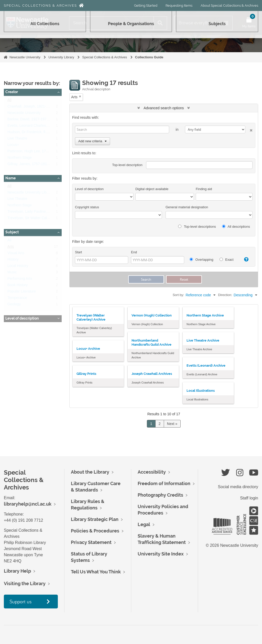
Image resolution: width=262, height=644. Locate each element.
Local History (18, 267)
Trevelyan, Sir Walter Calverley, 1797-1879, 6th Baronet (52, 219)
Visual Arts (16, 254)
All (9, 101)
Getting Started (146, 6)
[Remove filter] (80, 96)
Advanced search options (164, 108)
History (13, 260)
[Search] (111, 23)
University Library (61, 57)
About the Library (90, 472)
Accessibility (152, 472)
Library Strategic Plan (95, 519)
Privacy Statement (91, 542)
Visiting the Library (25, 583)
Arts (11, 248)
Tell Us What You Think (96, 572)
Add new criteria (92, 141)
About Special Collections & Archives (229, 6)
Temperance (17, 299)
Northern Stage (20, 159)
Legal (144, 524)
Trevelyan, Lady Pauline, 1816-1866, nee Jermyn (46, 213)
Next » (172, 424)
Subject (12, 232)
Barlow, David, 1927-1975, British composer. (43, 120)
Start (78, 252)
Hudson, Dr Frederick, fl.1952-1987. (36, 133)
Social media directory (238, 487)
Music (12, 273)
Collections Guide (149, 57)
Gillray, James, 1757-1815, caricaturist (38, 165)
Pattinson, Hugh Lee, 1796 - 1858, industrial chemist (49, 152)
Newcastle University (25, 57)
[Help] (245, 259)
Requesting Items (179, 6)
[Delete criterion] (249, 129)
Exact (227, 260)
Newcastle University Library (30, 193)
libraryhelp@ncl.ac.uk (28, 504)
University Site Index (161, 554)
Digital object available (152, 189)
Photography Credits (160, 495)
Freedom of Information (164, 483)
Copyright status (87, 207)
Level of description (22, 318)
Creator (12, 92)
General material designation (187, 207)
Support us (20, 601)
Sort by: (178, 295)
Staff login (249, 498)
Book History (18, 286)
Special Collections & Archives (40, 6)
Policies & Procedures (95, 531)
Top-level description (127, 165)
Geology (14, 305)
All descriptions (236, 227)
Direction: (225, 295)
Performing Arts (20, 280)
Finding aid (204, 189)
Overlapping (201, 260)
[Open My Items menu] (249, 23)
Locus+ (13, 146)
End (134, 252)
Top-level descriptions (197, 227)
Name (10, 178)
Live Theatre (17, 139)
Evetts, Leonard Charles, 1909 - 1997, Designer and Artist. (54, 127)
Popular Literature (22, 292)
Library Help (17, 571)
